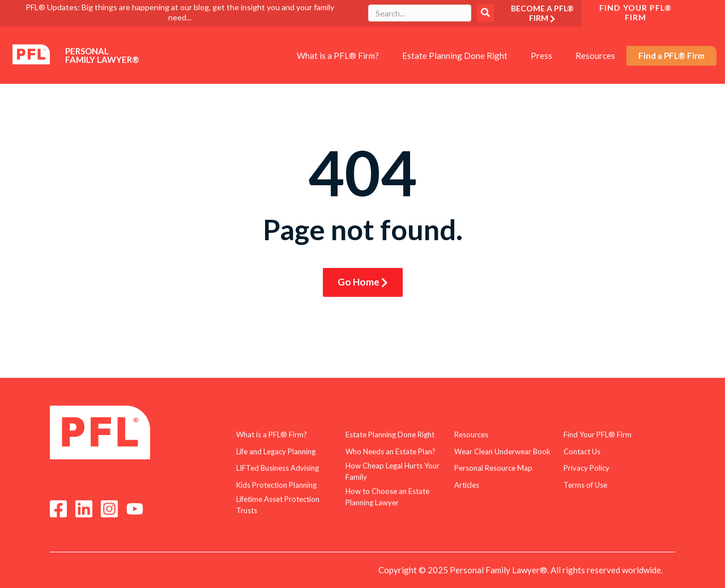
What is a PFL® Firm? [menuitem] (338, 56)
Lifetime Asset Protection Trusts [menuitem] (278, 505)
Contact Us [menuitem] (582, 451)
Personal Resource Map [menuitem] (493, 468)
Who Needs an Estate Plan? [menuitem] (391, 451)
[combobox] (420, 13)
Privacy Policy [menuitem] (587, 468)
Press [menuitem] (541, 56)
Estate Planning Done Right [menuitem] (455, 56)
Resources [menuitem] (595, 56)
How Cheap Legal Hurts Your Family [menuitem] (393, 471)
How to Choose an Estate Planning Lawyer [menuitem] (387, 497)
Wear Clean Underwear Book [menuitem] (502, 451)
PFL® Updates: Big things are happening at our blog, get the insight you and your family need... (180, 12)
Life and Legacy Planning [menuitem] (276, 451)
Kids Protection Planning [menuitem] (276, 485)
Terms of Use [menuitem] (585, 485)
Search (485, 13)
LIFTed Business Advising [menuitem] (278, 468)
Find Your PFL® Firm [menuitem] (598, 434)
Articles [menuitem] (467, 485)
